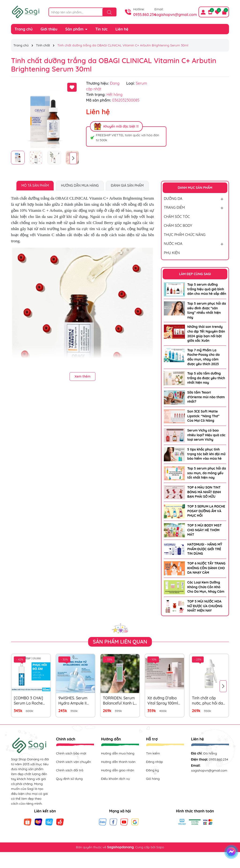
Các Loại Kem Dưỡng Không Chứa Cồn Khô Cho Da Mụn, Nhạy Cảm (206, 587)
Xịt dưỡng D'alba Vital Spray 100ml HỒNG (163, 701)
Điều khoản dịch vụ (115, 779)
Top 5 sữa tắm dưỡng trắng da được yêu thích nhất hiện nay (206, 378)
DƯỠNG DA (173, 199)
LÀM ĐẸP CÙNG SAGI (195, 274)
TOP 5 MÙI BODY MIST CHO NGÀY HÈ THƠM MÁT (204, 530)
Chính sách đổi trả (70, 770)
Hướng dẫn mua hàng (118, 753)
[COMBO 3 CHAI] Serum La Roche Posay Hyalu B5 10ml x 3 (28, 701)
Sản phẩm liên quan (120, 642)
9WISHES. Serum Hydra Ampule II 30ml (73, 701)
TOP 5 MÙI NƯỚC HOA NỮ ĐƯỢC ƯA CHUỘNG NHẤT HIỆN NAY (205, 606)
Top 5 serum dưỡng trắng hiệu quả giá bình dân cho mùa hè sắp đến (207, 289)
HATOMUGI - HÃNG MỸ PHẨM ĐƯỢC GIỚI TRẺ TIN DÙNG (205, 549)
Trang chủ (24, 29)
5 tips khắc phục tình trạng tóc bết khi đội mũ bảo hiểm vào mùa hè (206, 454)
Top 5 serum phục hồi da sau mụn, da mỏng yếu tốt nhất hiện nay (207, 473)
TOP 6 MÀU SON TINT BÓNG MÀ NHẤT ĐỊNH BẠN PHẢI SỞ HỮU (204, 492)
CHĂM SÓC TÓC (177, 217)
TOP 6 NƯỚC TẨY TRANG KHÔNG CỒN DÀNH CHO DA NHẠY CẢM (206, 568)
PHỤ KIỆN (172, 253)
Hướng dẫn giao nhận (118, 770)
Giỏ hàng (153, 779)
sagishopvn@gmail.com (176, 15)
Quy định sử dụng (69, 779)
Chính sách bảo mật (71, 753)
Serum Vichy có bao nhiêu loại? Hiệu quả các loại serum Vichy (206, 435)
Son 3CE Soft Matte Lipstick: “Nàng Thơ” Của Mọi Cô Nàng (203, 416)
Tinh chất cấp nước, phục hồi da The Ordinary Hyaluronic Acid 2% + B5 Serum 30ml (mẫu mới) (209, 701)
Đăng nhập (154, 762)
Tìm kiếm (153, 753)
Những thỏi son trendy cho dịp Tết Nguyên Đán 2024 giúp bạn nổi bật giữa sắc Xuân (206, 334)
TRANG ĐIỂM (174, 207)
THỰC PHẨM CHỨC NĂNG (185, 235)
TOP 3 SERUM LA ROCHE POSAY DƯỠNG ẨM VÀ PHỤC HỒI (206, 511)
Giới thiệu (49, 29)
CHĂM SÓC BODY (178, 226)
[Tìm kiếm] (109, 12)
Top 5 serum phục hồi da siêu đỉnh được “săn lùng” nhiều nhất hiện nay (207, 310)
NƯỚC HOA (173, 244)
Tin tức (101, 29)
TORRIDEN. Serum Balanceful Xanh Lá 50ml (120, 701)
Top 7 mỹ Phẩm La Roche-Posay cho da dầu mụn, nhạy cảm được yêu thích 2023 (203, 357)
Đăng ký (152, 770)
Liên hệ (122, 29)
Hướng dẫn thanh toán (118, 762)
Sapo (160, 847)
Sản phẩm (75, 29)
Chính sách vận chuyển (73, 762)
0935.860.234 (145, 15)
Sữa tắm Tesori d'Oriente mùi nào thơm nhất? (206, 397)
